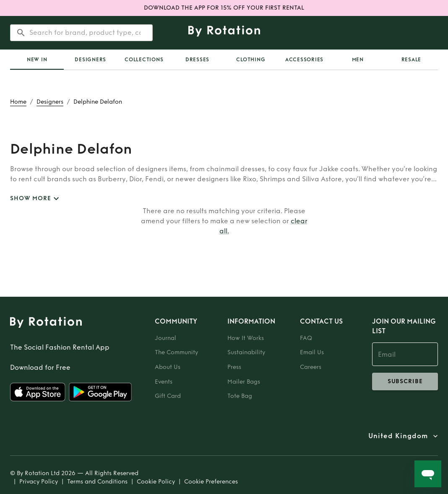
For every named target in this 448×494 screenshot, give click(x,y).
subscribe (405, 382)
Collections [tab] (144, 60)
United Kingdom (398, 436)
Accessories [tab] (304, 60)
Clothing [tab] (251, 60)
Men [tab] (358, 60)
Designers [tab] (90, 60)
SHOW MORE (36, 199)
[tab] (37, 60)
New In (37, 60)
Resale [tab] (412, 60)
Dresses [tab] (197, 60)
